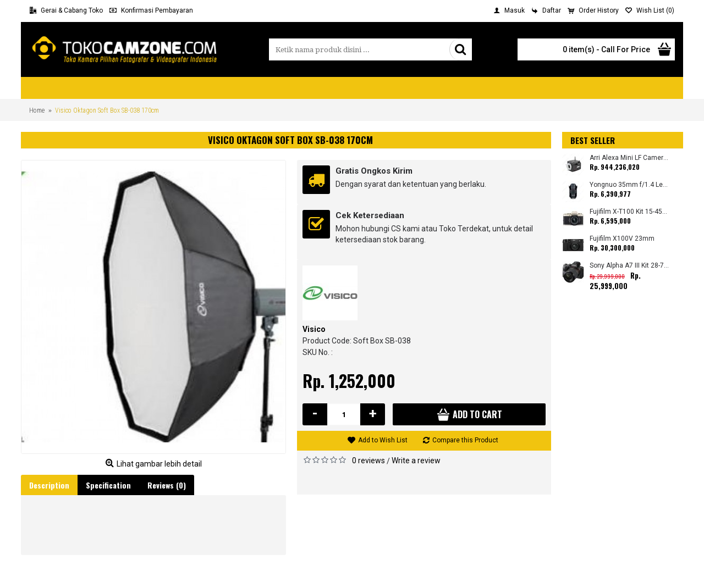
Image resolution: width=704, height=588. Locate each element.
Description (49, 485)
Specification (108, 485)
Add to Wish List (383, 440)
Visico (314, 329)
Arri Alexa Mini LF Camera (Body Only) (629, 158)
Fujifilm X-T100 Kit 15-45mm (629, 212)
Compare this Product (465, 440)
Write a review (416, 461)
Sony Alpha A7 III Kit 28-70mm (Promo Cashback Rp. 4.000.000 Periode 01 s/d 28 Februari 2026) (629, 266)
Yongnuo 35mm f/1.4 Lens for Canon (629, 185)
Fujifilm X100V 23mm (622, 239)
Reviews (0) (167, 485)
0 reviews (369, 461)
